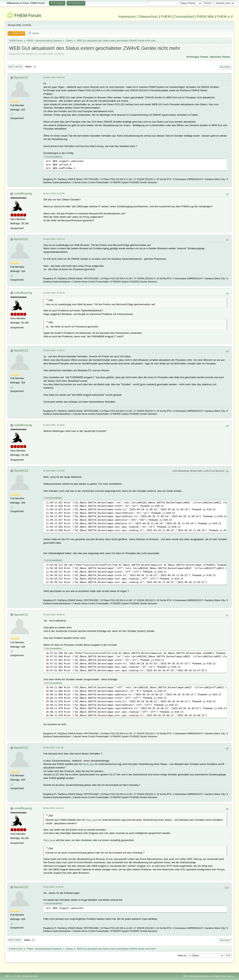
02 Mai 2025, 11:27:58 (53, 748)
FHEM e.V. (225, 17)
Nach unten (15, 67)
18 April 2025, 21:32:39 (54, 193)
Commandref (184, 17)
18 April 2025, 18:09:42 (54, 77)
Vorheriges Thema (197, 57)
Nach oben (15, 940)
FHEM (166, 17)
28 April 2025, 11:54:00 (54, 471)
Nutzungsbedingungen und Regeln (205, 976)
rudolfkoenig (23, 194)
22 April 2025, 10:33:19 (54, 293)
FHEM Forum (28, 15)
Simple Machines (30, 976)
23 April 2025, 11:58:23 (54, 425)
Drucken (225, 67)
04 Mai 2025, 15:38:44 (53, 887)
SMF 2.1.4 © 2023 (13, 976)
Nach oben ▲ (228, 976)
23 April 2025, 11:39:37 (54, 350)
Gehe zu (182, 955)
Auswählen (56, 157)
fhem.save (89, 764)
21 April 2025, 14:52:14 (54, 239)
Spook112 (21, 78)
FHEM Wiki (205, 17)
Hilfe (185, 976)
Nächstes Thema (220, 57)
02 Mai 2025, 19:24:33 (53, 808)
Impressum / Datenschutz (138, 17)
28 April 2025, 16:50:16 (54, 615)
